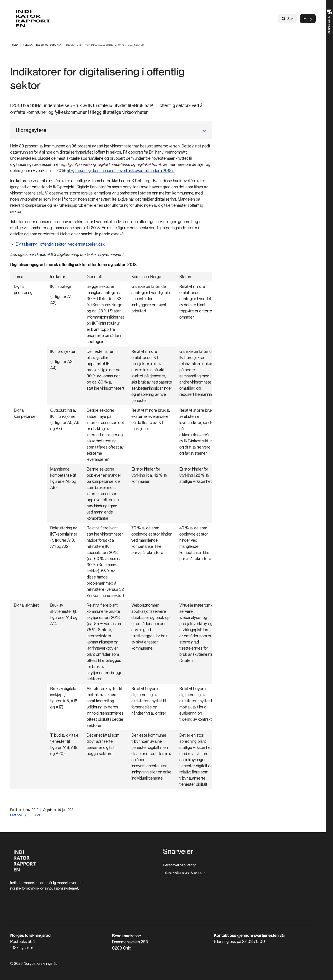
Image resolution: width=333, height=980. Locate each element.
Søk (288, 19)
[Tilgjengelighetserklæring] (184, 873)
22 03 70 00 (254, 941)
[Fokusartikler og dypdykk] (42, 45)
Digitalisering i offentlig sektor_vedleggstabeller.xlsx (60, 244)
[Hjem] (25, 874)
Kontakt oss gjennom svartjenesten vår (250, 935)
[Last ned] (19, 815)
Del (37, 815)
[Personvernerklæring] (180, 865)
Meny (308, 19)
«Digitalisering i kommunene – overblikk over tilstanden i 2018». (121, 171)
